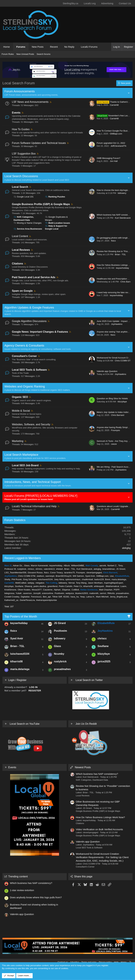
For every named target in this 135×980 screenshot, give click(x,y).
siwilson (40, 576)
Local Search (20, 187)
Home (7, 47)
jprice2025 (104, 661)
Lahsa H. (90, 597)
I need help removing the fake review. (114, 292)
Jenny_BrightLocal (119, 597)
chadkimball (87, 579)
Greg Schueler (30, 579)
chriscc (31, 569)
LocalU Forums (89, 47)
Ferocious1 (36, 597)
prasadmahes (123, 593)
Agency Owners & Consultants (24, 346)
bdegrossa (9, 593)
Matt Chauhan (106, 590)
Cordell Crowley (12, 597)
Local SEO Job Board (25, 465)
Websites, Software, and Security (31, 424)
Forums (21, 47)
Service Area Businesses (28, 229)
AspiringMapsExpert (113, 583)
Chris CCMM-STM (123, 361)
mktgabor (40, 583)
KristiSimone (10, 590)
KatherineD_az (11, 600)
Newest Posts (83, 767)
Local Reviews (21, 250)
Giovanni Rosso (35, 573)
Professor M (10, 569)
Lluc (112, 576)
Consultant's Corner (24, 356)
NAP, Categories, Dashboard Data (92, 780)
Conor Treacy (56, 573)
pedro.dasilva (40, 586)
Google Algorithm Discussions (29, 321)
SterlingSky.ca (71, 3)
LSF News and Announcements (30, 102)
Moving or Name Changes (28, 223)
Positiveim (59, 593)
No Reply (69, 47)
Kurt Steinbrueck (123, 218)
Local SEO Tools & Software (29, 370)
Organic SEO (20, 397)
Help (116, 962)
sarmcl (103, 593)
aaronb (103, 566)
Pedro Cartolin (66, 586)
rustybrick (22, 569)
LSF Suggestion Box (24, 154)
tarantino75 (70, 573)
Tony (120, 566)
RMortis (111, 593)
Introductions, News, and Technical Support (33, 482)
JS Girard (121, 569)
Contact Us (125, 3)
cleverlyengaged (94, 573)
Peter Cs (78, 586)
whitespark (99, 586)
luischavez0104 (45, 579)
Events (16, 113)
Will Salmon (78, 576)
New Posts (38, 47)
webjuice (70, 593)
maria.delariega (119, 579)
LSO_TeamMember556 (15, 573)
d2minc (39, 569)
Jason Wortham (95, 583)
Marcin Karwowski (39, 566)
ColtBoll (75, 590)
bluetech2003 (82, 593)
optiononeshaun (73, 579)
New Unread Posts (25, 54)
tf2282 (66, 597)
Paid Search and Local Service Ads (34, 277)
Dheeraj (28, 586)
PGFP (117, 590)
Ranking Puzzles (55, 197)
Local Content (20, 236)
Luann (123, 586)
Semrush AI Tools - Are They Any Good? (116, 441)
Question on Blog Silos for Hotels (112, 398)
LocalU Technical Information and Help (34, 506)
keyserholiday (123, 268)
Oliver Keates (24, 590)
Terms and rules (89, 962)
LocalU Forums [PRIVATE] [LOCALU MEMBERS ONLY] (41, 496)
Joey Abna (59, 579)
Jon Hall (114, 161)
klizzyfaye (122, 402)
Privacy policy (105, 962)
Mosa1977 (37, 590)
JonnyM (37, 593)
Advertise (75, 962)
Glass (27, 566)
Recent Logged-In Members (23, 558)
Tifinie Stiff (57, 597)
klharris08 (88, 586)
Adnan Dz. (18, 566)
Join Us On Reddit (86, 724)
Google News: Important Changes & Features (40, 332)
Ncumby (59, 654)
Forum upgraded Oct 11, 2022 (111, 143)
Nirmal (72, 583)
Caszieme (48, 590)
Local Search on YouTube (25, 724)
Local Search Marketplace (21, 455)
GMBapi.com (116, 134)
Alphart (57, 590)
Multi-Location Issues (58, 223)
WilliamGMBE (78, 566)
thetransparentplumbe (46, 600)
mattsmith (94, 593)
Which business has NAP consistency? (115, 215)
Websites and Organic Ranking (25, 386)
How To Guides (21, 129)
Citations (17, 264)
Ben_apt (47, 597)
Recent (54, 47)
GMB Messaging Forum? (109, 158)
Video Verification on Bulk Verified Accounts (99, 829)
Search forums (44, 54)
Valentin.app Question (107, 371)
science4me (48, 593)
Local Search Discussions (21, 176)
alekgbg (126, 548)
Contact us (63, 962)
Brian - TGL (120, 254)
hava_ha (75, 597)
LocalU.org (90, 3)
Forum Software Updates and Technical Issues (39, 143)
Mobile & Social (21, 411)
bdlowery (122, 193)
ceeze (114, 444)
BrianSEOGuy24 (63, 576)
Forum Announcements (20, 91)
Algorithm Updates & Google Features (29, 308)
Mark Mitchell (102, 597)
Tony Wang (81, 583)
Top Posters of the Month (21, 617)
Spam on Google (22, 291)
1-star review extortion (22, 890)
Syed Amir (90, 576)
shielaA (59, 569)
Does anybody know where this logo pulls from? (36, 897)
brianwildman (109, 569)
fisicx (113, 241)
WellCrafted (21, 583)
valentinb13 (49, 569)
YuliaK (19, 593)
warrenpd (50, 576)
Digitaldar (25, 597)
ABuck (67, 566)
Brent (108, 579)
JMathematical (112, 586)
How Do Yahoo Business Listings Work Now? (100, 817)
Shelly (7, 579)
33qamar (66, 590)
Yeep (82, 597)
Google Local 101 (24, 197)
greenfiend (52, 586)
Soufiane (19, 586)
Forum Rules (8, 54)
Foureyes (115, 430)
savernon (27, 593)
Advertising (107, 3)
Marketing (18, 441)
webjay (31, 583)
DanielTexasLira (27, 600)
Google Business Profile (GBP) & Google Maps (41, 204)
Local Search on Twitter (89, 680)
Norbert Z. (112, 566)
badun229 (99, 579)
